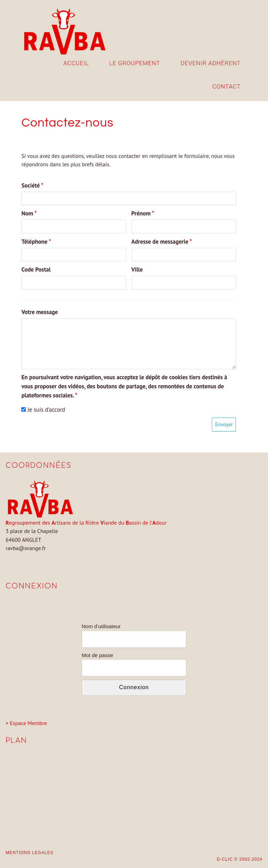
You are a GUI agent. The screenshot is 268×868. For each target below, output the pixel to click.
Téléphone (36, 242)
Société (32, 185)
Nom (29, 213)
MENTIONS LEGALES (29, 853)
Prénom (143, 213)
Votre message (39, 312)
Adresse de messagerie (161, 242)
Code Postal (36, 269)
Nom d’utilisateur (101, 626)
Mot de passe (97, 655)
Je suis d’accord (43, 410)
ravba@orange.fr (26, 548)
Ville (137, 269)
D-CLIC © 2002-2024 (240, 859)
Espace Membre (28, 723)
